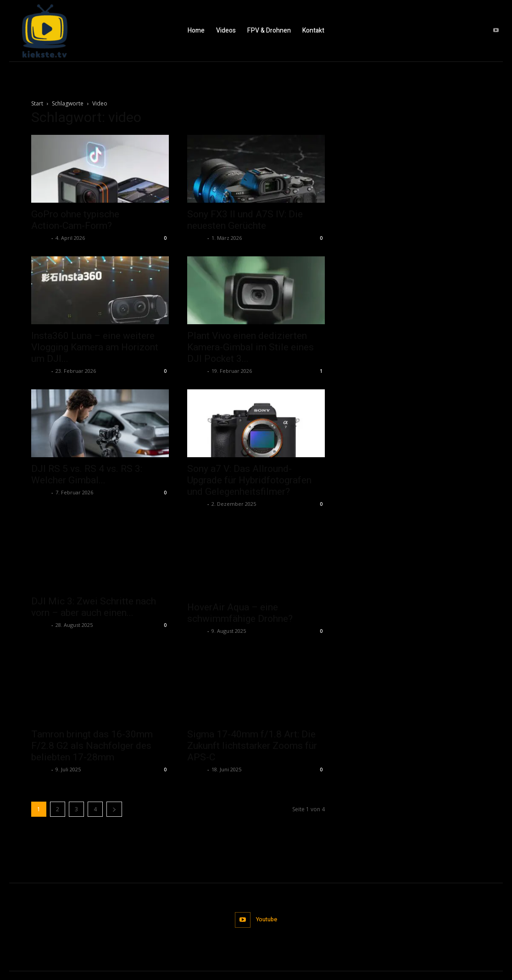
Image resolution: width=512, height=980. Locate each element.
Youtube (267, 894)
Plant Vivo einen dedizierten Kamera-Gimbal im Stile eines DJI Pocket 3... (250, 347)
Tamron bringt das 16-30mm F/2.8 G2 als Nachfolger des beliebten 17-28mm (92, 721)
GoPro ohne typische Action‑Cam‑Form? (75, 220)
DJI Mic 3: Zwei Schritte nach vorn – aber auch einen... (94, 608)
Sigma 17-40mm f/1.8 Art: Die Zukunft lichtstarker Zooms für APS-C (252, 712)
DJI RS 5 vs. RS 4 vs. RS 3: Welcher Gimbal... (87, 474)
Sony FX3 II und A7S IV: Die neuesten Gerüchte (245, 220)
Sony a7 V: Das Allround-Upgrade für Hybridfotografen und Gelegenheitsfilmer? (249, 480)
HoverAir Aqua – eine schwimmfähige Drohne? (240, 590)
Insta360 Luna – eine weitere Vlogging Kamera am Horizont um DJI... (95, 347)
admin (40, 238)
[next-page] (114, 785)
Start (37, 103)
